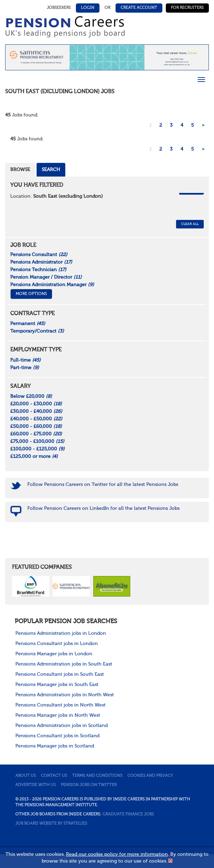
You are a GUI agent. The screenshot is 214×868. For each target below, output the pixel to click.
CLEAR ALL (190, 224)
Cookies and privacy (150, 776)
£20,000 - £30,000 (36, 404)
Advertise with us (36, 785)
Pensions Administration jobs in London (61, 633)
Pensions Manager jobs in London (54, 654)
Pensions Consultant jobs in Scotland (57, 736)
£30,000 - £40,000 (36, 411)
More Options (31, 294)
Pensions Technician (38, 270)
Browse (20, 170)
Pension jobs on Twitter (89, 785)
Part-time (25, 368)
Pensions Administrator (41, 262)
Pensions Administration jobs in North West (65, 695)
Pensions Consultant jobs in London (57, 644)
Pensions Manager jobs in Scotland (55, 746)
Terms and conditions (97, 776)
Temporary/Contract (37, 331)
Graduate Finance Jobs (128, 814)
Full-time (25, 360)
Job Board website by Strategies (51, 824)
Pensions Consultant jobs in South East (60, 674)
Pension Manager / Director (46, 277)
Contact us (54, 776)
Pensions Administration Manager (52, 285)
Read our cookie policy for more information (117, 854)
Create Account (139, 8)
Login (88, 8)
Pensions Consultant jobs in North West (61, 705)
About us (26, 776)
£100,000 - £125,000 (37, 449)
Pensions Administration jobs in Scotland (62, 726)
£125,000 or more (34, 457)
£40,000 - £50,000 (36, 419)
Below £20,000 (31, 396)
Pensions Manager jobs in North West (58, 715)
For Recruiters (187, 8)
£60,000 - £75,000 (36, 434)
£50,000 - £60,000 (36, 426)
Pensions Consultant (39, 255)
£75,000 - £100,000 (37, 442)
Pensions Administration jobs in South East (64, 664)
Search (51, 170)
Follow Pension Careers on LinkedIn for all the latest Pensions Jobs (103, 508)
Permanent (28, 324)
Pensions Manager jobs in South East (57, 685)
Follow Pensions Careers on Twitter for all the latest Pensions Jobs (103, 485)
